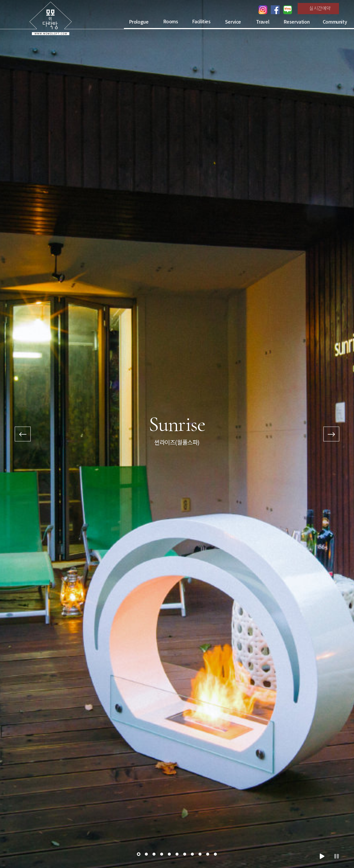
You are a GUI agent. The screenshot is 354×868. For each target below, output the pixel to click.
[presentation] (23, 434)
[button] (139, 854)
